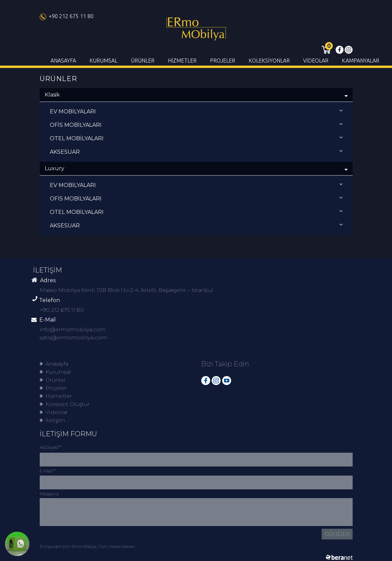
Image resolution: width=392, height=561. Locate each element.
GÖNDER (337, 534)
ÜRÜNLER (143, 61)
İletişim (52, 420)
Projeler (53, 388)
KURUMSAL (103, 61)
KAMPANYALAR (361, 61)
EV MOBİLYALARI (196, 111)
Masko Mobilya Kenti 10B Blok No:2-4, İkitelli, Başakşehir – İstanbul (127, 290)
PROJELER (223, 61)
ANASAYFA (63, 61)
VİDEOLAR (316, 61)
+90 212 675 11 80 (67, 16)
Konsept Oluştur (65, 404)
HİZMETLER (182, 61)
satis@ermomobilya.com (73, 338)
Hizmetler (56, 396)
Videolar (54, 412)
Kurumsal (55, 372)
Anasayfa (54, 364)
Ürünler (53, 380)
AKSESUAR (196, 152)
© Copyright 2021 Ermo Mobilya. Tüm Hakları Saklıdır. (88, 547)
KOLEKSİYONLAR (269, 61)
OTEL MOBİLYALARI (196, 138)
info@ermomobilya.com (73, 329)
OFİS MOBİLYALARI (196, 125)
